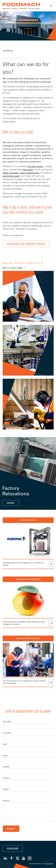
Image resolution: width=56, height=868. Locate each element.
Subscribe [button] (13, 848)
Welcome (10, 51)
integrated (28, 169)
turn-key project (35, 166)
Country (7, 778)
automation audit (11, 176)
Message (6, 801)
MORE (11, 503)
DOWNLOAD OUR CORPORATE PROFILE (26, 244)
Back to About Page (13, 268)
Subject (6, 789)
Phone (5, 756)
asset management (30, 173)
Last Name (7, 733)
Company (6, 767)
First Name (8, 722)
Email (6, 744)
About (5, 51)
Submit (11, 829)
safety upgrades (11, 173)
